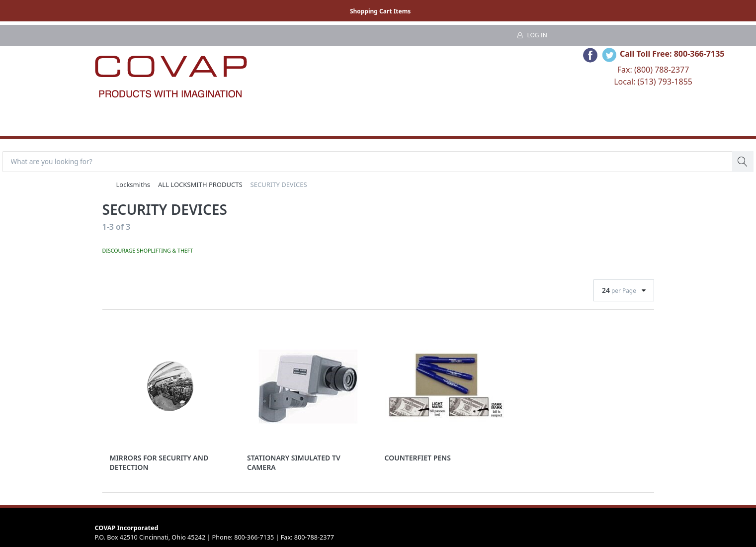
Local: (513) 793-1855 (653, 82)
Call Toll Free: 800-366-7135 (672, 54)
